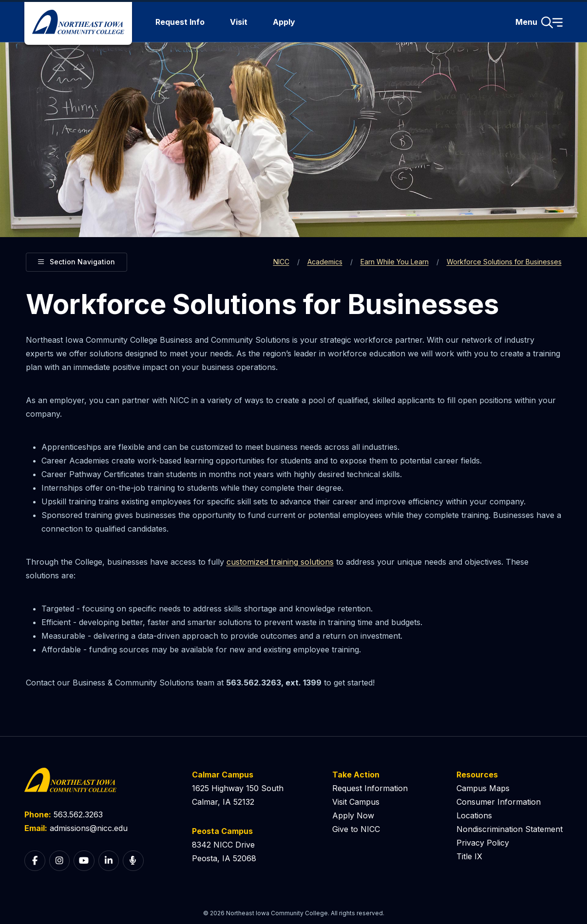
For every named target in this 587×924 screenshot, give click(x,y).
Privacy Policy (483, 843)
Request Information (370, 788)
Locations (474, 815)
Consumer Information (499, 802)
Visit (239, 22)
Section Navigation (76, 261)
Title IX (469, 856)
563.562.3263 (78, 814)
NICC (281, 262)
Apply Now (353, 815)
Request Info (180, 22)
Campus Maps (483, 788)
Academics (325, 262)
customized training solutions (280, 562)
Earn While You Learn (395, 262)
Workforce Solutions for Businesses (504, 262)
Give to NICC (356, 829)
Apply (284, 22)
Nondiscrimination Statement (510, 829)
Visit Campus (356, 802)
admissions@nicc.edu (89, 828)
